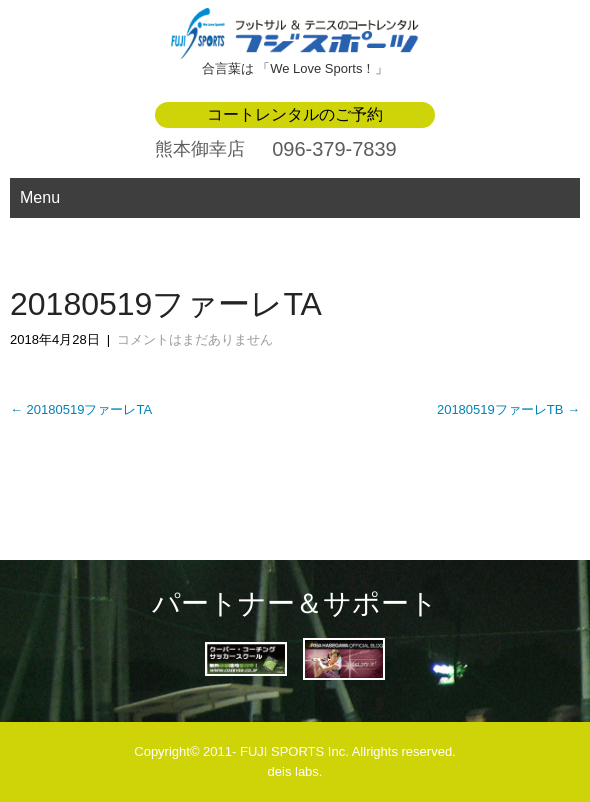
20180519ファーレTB (508, 409)
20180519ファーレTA (81, 409)
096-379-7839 (334, 149)
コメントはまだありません (195, 339)
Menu (40, 197)
